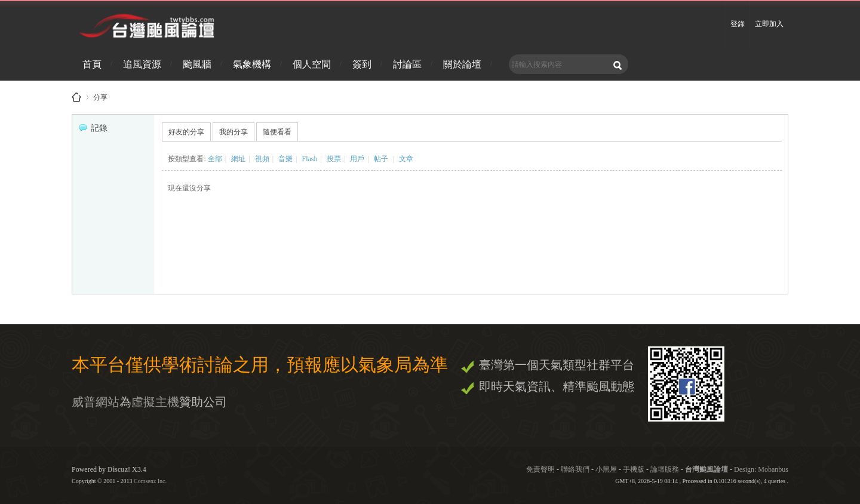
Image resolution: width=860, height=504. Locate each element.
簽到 (362, 64)
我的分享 (234, 132)
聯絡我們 (575, 469)
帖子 (381, 159)
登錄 (738, 24)
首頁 (92, 64)
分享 (100, 95)
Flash (309, 159)
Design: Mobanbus (761, 469)
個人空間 (312, 64)
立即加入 (769, 24)
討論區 (407, 64)
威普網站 (96, 402)
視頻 (262, 159)
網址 (238, 159)
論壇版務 (665, 469)
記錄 (93, 128)
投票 (334, 159)
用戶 (357, 159)
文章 (406, 159)
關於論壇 (462, 64)
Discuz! (119, 469)
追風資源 (142, 64)
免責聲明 (540, 469)
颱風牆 (197, 64)
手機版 (634, 469)
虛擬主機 (155, 402)
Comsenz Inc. (150, 481)
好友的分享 (186, 132)
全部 (215, 159)
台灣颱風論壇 (707, 469)
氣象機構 (252, 64)
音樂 (285, 159)
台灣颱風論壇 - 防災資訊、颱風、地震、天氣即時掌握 (76, 97)
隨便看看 (277, 132)
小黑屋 (606, 469)
